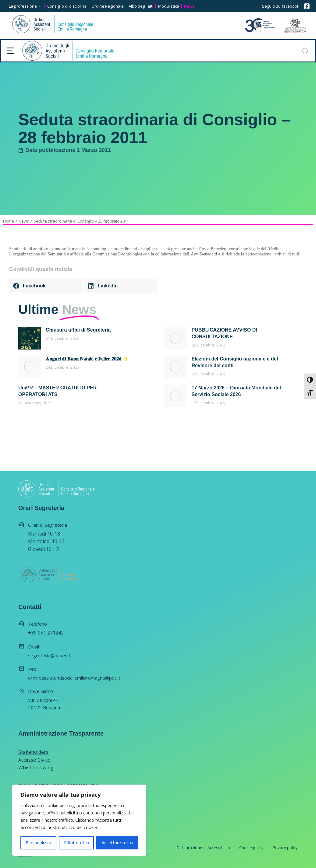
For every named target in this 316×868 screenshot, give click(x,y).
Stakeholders (33, 752)
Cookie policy (251, 848)
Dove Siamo (41, 691)
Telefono (37, 624)
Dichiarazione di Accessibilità (203, 848)
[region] (79, 820)
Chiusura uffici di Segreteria (78, 330)
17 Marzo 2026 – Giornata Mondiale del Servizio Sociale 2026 (236, 391)
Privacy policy (285, 848)
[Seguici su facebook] (307, 6)
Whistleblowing (36, 768)
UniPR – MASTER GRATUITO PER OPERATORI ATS (57, 391)
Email (34, 647)
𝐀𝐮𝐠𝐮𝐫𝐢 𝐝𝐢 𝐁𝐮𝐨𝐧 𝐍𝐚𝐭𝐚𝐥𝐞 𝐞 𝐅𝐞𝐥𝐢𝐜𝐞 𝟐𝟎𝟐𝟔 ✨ (87, 359)
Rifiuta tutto (76, 843)
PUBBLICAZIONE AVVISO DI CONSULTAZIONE (224, 333)
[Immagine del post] (30, 338)
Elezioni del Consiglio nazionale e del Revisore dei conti (235, 362)
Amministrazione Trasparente (61, 733)
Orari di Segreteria (48, 525)
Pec (32, 669)
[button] (46, 286)
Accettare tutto (117, 843)
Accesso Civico (34, 760)
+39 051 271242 (46, 633)
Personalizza (38, 843)
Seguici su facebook (281, 6)
